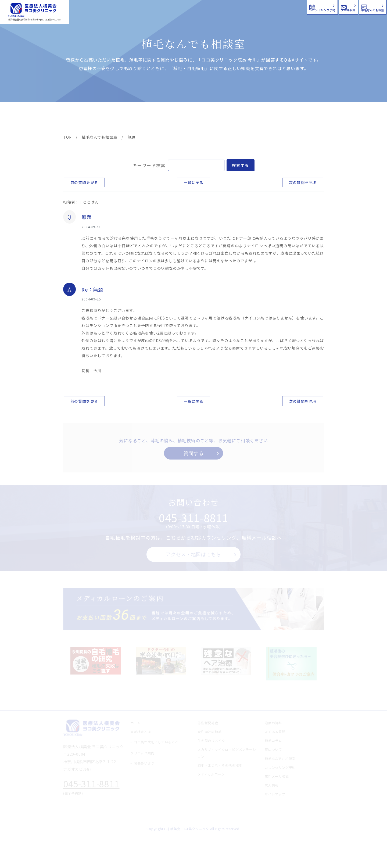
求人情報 (308, 119)
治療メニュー (112, 119)
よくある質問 (213, 119)
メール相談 (290, 7)
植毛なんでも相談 (352, 7)
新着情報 (244, 119)
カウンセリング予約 (225, 7)
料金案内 (182, 119)
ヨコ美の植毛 (79, 119)
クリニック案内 (147, 119)
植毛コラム (275, 119)
